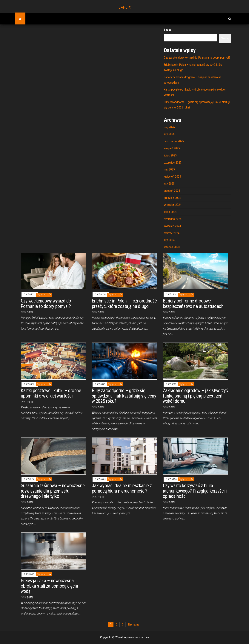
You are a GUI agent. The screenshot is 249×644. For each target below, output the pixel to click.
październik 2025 (174, 141)
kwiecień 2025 (172, 177)
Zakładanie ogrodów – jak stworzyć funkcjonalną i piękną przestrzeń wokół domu (195, 396)
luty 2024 (169, 240)
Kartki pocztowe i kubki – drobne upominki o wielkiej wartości (51, 393)
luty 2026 (169, 134)
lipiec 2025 (170, 155)
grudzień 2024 (172, 198)
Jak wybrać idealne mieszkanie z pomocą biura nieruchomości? (122, 488)
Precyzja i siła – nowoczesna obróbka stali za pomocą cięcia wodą (49, 586)
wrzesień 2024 (173, 205)
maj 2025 (169, 169)
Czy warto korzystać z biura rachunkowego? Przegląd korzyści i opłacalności (195, 491)
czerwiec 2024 (173, 219)
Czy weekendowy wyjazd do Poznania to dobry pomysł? (197, 58)
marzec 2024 (172, 233)
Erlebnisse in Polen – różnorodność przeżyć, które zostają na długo (124, 304)
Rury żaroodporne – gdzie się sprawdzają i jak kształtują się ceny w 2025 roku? (124, 396)
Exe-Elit (124, 7)
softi (30, 312)
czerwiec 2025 (173, 163)
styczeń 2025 (172, 191)
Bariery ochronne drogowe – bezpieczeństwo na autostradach (193, 304)
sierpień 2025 (172, 148)
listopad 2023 (172, 247)
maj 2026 (169, 127)
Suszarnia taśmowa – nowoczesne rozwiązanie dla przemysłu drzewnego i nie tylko (53, 491)
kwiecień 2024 (172, 226)
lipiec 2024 (170, 212)
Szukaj (168, 30)
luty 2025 (169, 184)
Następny (134, 624)
